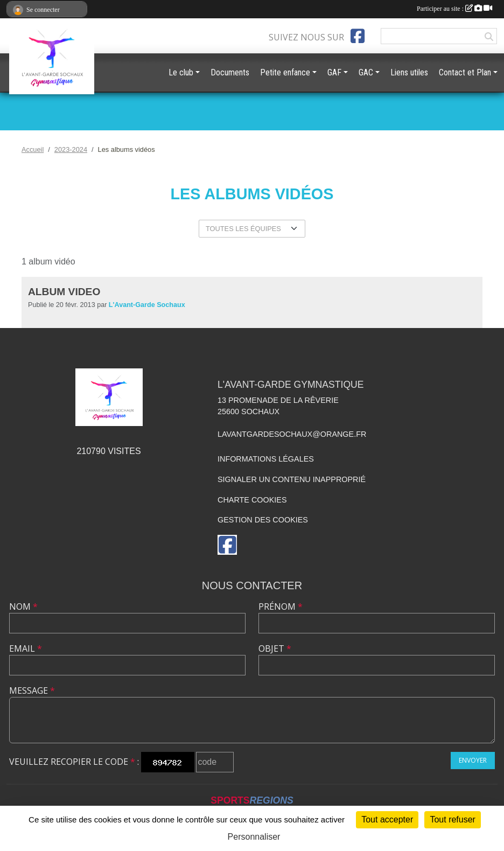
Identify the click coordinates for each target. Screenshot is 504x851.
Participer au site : (454, 9)
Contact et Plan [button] (465, 72)
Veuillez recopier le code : (74, 762)
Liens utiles (409, 72)
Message (32, 690)
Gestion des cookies (263, 520)
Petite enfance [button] (285, 72)
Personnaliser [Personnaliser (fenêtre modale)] (254, 837)
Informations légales (266, 459)
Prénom (281, 606)
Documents (230, 72)
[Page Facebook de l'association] (358, 36)
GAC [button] (366, 72)
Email (26, 648)
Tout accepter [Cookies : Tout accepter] (387, 819)
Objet (275, 648)
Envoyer (473, 760)
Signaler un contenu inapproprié (292, 479)
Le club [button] (181, 72)
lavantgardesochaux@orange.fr (292, 434)
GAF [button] (334, 72)
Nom (23, 606)
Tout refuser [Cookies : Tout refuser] (452, 819)
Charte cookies (252, 500)
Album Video (64, 292)
